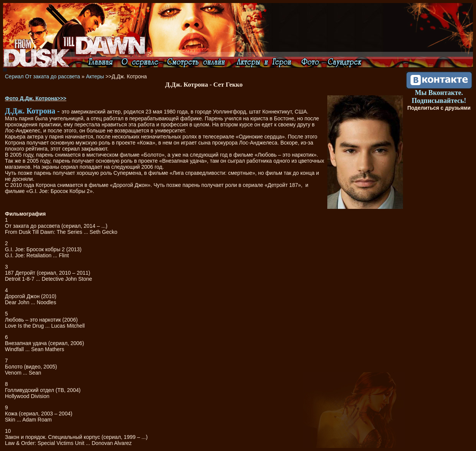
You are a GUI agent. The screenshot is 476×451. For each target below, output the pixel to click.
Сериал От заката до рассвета (43, 76)
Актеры (95, 76)
